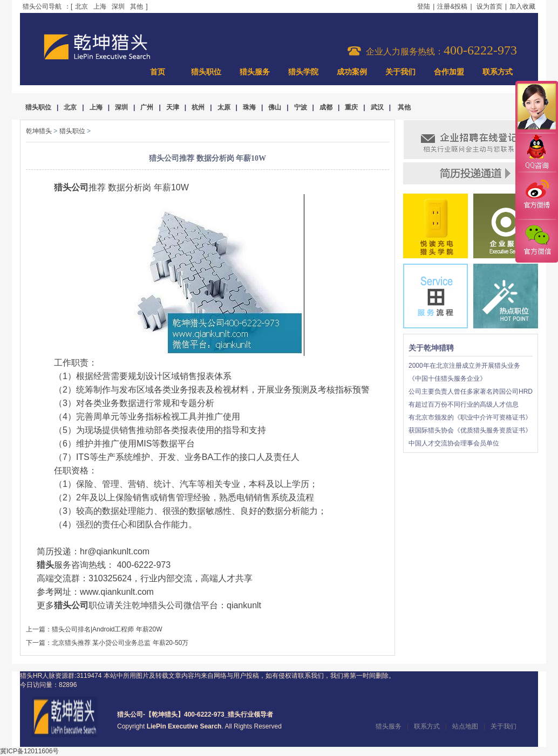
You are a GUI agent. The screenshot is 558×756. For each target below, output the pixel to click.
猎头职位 (206, 72)
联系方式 (498, 72)
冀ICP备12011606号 (29, 751)
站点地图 (465, 726)
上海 (100, 6)
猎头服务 (255, 72)
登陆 (424, 6)
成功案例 (352, 72)
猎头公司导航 (42, 6)
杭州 (198, 107)
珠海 (249, 107)
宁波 (301, 107)
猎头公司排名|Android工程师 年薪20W (107, 629)
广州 (147, 107)
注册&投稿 (452, 6)
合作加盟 (449, 72)
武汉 (377, 107)
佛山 (275, 107)
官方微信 (536, 240)
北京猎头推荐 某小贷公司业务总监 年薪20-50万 (120, 643)
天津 (173, 107)
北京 (81, 6)
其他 (137, 6)
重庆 (351, 107)
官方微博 (536, 196)
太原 (224, 107)
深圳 (118, 6)
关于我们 (400, 72)
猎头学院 (303, 72)
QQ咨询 (536, 153)
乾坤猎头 (39, 131)
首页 (158, 72)
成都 (326, 107)
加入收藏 (522, 6)
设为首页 (489, 6)
